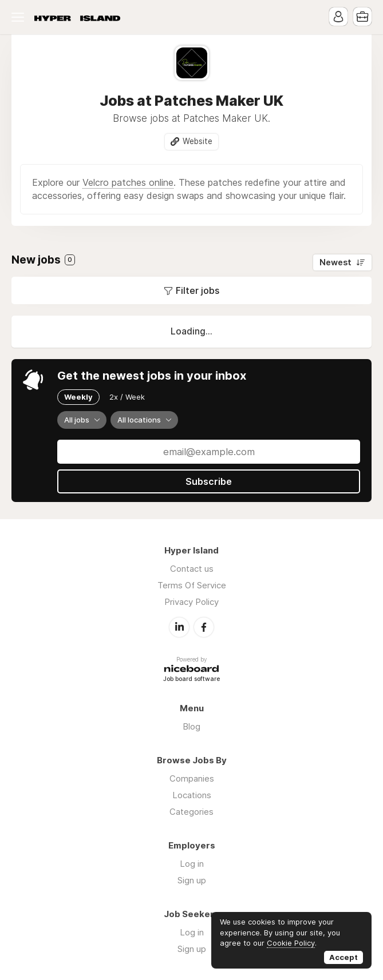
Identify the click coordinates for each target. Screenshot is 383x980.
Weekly (78, 397)
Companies (192, 778)
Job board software (191, 680)
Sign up (192, 880)
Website (198, 141)
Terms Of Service (192, 585)
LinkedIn (179, 627)
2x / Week (127, 397)
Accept (343, 957)
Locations (192, 795)
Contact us (192, 569)
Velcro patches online (128, 182)
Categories (191, 812)
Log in (192, 864)
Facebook (204, 627)
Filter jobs (198, 290)
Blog (191, 726)
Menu (20, 17)
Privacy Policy (191, 602)
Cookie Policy (291, 943)
